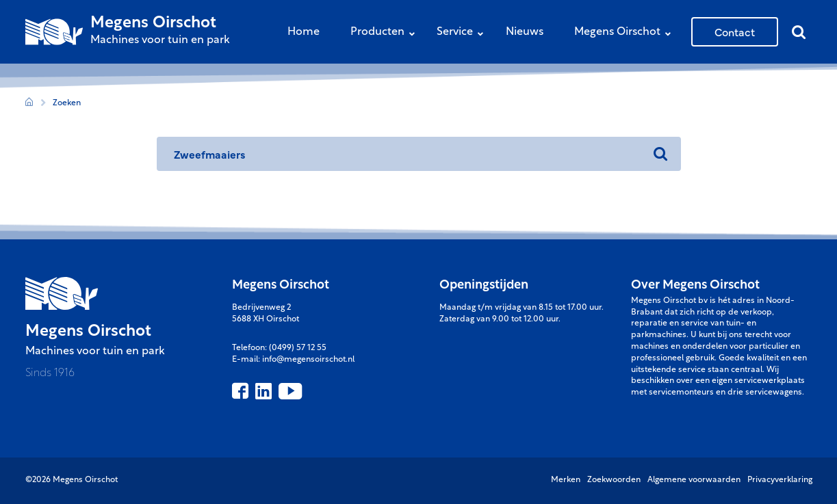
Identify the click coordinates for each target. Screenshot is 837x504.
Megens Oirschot (626, 33)
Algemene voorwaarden (694, 480)
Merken (566, 480)
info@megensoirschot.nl (308, 360)
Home (304, 32)
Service (463, 33)
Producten (386, 33)
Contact (735, 31)
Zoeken (67, 103)
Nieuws (525, 32)
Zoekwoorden (614, 480)
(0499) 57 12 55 (298, 348)
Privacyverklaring (780, 480)
